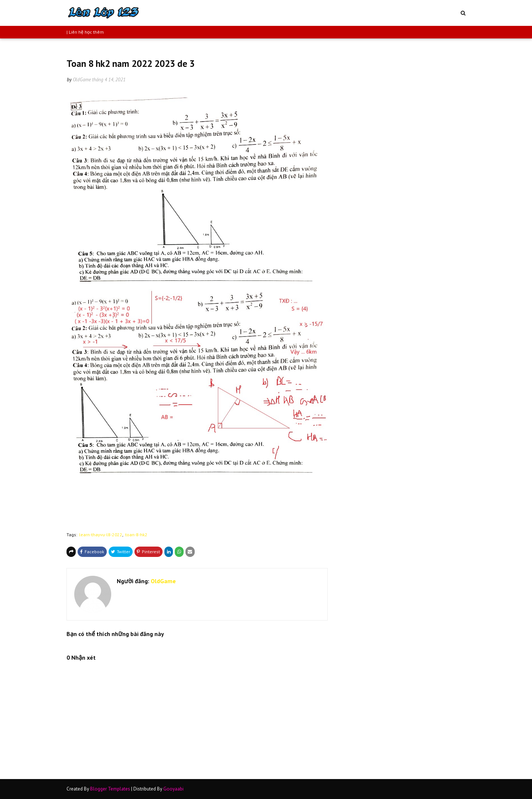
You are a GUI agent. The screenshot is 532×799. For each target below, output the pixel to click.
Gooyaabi (173, 789)
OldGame (82, 80)
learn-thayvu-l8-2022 (101, 535)
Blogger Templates (110, 789)
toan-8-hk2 (136, 535)
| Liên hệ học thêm (85, 32)
